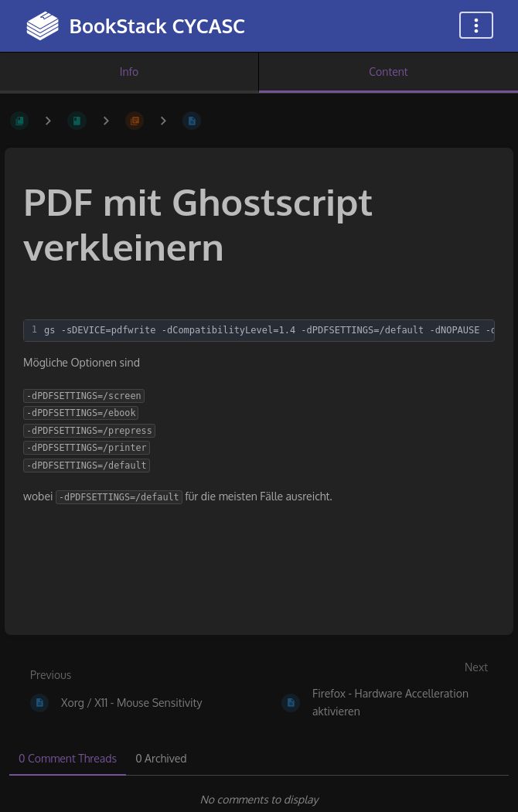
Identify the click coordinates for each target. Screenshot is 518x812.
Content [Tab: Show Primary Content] (388, 72)
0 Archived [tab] (161, 758)
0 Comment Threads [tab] (68, 758)
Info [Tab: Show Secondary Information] (129, 72)
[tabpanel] (259, 800)
